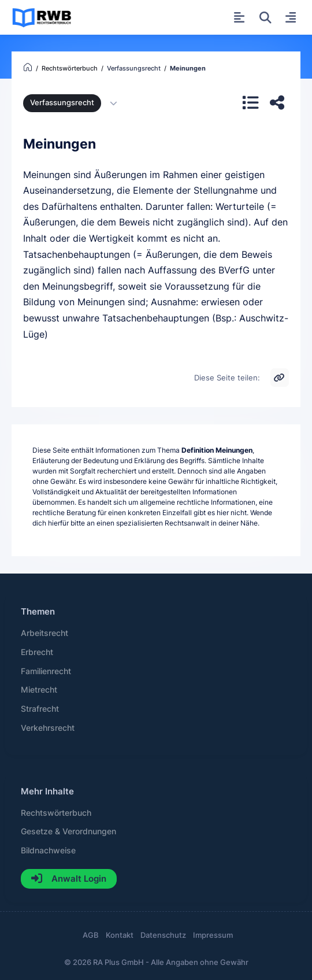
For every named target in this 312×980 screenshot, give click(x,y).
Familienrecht (46, 671)
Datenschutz (163, 935)
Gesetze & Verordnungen (68, 831)
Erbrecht (37, 652)
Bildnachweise (48, 850)
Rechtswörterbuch (56, 813)
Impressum (213, 935)
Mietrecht (39, 690)
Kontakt (120, 935)
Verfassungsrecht (62, 103)
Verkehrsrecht (48, 728)
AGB (91, 935)
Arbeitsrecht (44, 633)
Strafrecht (40, 709)
